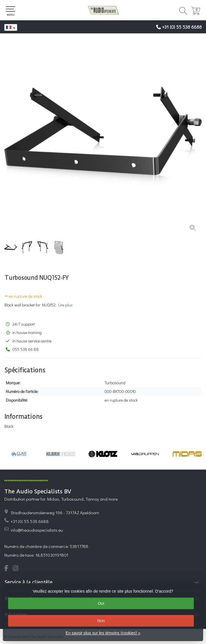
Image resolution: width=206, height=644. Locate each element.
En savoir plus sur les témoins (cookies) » (103, 633)
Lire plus (65, 305)
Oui (101, 603)
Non (101, 621)
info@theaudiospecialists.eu (37, 530)
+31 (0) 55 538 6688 (182, 27)
